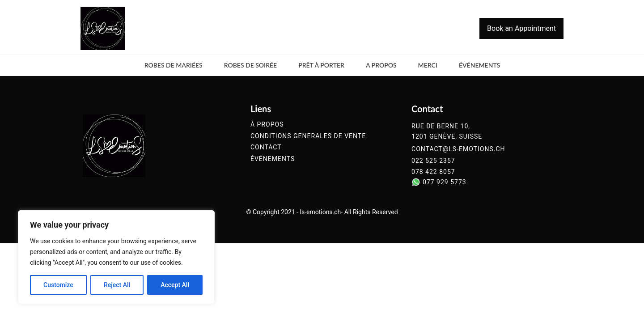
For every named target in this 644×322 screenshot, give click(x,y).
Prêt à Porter (321, 65)
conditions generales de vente (308, 136)
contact (266, 147)
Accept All (175, 285)
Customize (58, 285)
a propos (381, 65)
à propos (267, 125)
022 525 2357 (433, 161)
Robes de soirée (251, 65)
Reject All (117, 285)
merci (428, 65)
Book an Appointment (521, 28)
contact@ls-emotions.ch (458, 149)
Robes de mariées (174, 65)
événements (479, 65)
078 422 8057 (433, 172)
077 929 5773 (445, 182)
